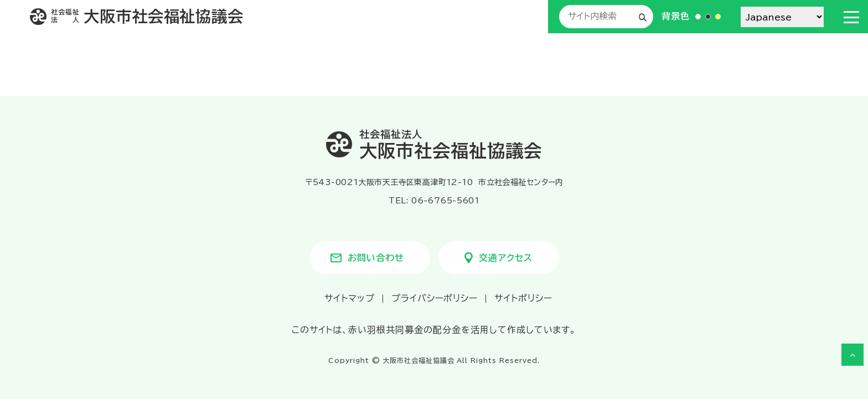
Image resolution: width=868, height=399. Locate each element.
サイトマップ (350, 298)
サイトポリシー (523, 298)
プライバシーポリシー (435, 298)
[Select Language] (782, 17)
